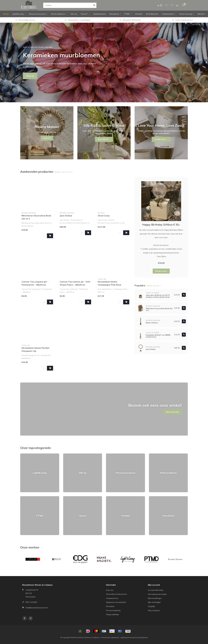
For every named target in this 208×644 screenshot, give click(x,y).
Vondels (139, 14)
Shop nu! (30, 76)
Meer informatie (173, 412)
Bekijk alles (154, 286)
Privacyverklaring (113, 610)
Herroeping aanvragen (157, 594)
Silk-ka (74, 14)
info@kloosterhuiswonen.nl (37, 608)
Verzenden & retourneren (116, 594)
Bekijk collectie (64, 172)
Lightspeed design (128, 637)
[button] (2, 62)
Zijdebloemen (100, 14)
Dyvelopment (143, 637)
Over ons (110, 590)
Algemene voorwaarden (116, 602)
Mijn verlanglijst (154, 602)
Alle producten (154, 610)
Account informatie (156, 590)
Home (6, 14)
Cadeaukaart (168, 14)
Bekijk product (161, 271)
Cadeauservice (112, 598)
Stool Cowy (104, 216)
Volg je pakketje (112, 614)
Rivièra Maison (58, 14)
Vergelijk (151, 606)
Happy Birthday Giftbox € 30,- (161, 225)
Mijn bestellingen (155, 598)
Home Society (186, 14)
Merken (201, 14)
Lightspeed (115, 637)
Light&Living (18, 14)
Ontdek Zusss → (161, 139)
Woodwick (114, 14)
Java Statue (66, 216)
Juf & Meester (152, 14)
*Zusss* (84, 14)
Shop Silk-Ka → (104, 139)
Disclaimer (110, 606)
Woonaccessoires (37, 14)
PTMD (127, 14)
